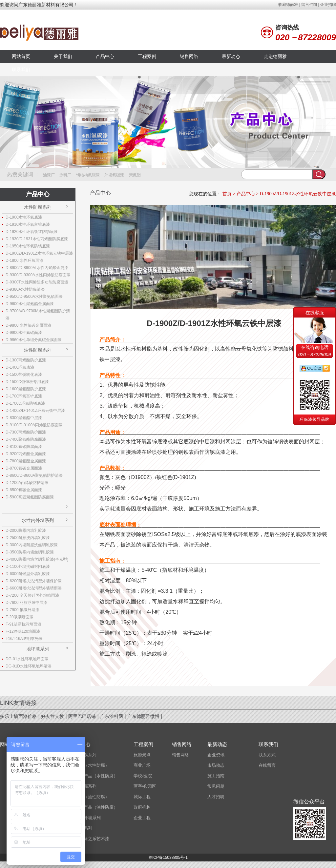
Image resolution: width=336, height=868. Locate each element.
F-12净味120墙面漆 (23, 631)
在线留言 (267, 765)
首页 (227, 194)
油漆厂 (49, 175)
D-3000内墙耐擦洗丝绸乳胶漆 (32, 545)
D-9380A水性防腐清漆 (25, 289)
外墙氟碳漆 (114, 175)
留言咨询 (309, 5)
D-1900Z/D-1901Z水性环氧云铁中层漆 (298, 194)
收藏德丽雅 (288, 5)
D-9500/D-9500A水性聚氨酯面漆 (34, 297)
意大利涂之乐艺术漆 (90, 839)
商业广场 (142, 765)
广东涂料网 (112, 716)
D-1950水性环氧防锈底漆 (28, 246)
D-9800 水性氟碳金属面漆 (28, 325)
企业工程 (142, 818)
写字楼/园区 (145, 786)
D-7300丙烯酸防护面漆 (26, 432)
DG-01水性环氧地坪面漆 (27, 659)
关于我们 (63, 57)
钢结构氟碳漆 (88, 175)
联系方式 (267, 755)
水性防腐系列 (38, 207)
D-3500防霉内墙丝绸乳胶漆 (30, 552)
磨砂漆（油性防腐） (90, 797)
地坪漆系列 (38, 649)
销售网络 (189, 57)
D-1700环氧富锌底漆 (24, 396)
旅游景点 (142, 755)
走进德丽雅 (275, 57)
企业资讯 (216, 755)
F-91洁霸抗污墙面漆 (23, 624)
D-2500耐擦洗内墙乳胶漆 (28, 538)
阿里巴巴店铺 (82, 716)
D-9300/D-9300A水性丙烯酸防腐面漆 (38, 275)
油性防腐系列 (38, 350)
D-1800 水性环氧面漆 (24, 260)
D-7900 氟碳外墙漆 (22, 610)
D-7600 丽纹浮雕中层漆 (26, 603)
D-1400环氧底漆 (20, 367)
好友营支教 (52, 716)
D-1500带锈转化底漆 (24, 375)
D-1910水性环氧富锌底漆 (28, 224)
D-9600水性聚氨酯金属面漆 (30, 304)
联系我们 (21, 70)
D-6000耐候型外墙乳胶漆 (28, 574)
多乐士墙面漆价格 (18, 716)
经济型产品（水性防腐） (94, 776)
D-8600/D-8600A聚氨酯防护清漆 (34, 475)
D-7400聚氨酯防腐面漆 (26, 439)
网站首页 (21, 57)
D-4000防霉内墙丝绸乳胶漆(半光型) (37, 559)
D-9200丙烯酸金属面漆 (26, 454)
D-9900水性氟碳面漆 (24, 333)
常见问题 (216, 786)
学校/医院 (143, 776)
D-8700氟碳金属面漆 (24, 468)
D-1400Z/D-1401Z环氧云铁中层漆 (35, 411)
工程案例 (147, 57)
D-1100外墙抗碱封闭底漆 (28, 567)
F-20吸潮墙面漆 (20, 617)
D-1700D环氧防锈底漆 (25, 403)
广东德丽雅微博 (143, 716)
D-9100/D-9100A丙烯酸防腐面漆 (34, 425)
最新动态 (231, 57)
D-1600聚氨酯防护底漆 (26, 389)
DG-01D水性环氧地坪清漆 (29, 666)
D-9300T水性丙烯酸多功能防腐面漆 (37, 282)
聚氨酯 (135, 175)
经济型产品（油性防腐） (94, 807)
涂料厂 (65, 175)
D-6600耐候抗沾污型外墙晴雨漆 (34, 588)
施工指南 (216, 776)
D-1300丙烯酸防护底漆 (26, 360)
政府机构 (142, 807)
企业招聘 (328, 5)
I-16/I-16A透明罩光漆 (24, 639)
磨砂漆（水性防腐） (90, 765)
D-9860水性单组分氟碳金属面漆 (34, 340)
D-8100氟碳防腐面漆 (24, 447)
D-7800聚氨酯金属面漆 (26, 461)
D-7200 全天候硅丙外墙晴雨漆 (32, 595)
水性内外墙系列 (38, 520)
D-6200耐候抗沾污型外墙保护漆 (34, 581)
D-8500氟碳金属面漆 (24, 490)
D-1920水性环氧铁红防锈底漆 (32, 232)
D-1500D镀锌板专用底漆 (27, 382)
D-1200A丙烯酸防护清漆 (27, 483)
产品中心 (105, 57)
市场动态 (216, 765)
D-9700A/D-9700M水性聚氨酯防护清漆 (38, 315)
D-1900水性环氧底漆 (24, 217)
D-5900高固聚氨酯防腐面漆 (30, 497)
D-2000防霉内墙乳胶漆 (26, 530)
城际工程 (142, 797)
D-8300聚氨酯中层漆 (24, 418)
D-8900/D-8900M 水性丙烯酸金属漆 (37, 268)
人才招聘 (216, 797)
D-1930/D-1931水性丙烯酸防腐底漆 (37, 239)
